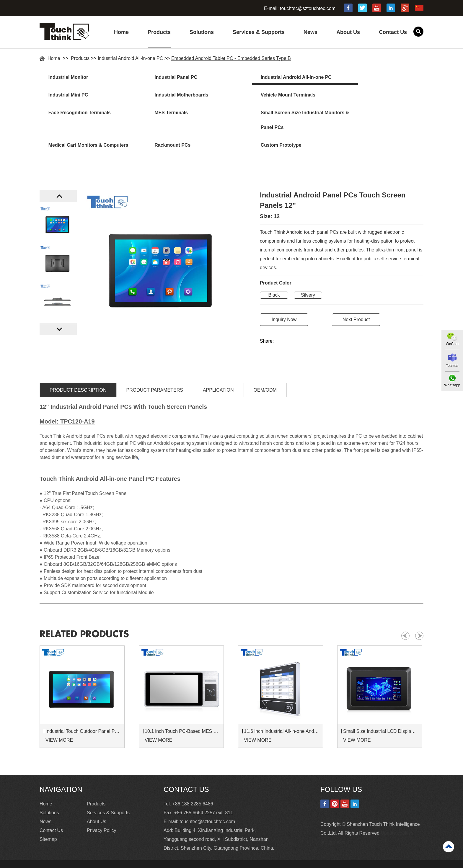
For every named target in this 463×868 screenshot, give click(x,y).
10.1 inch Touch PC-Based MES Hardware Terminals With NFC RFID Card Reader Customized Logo (182, 715)
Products (159, 32)
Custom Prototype (356, 114)
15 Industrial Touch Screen (94, 862)
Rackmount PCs (258, 114)
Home (121, 32)
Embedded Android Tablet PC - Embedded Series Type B (231, 58)
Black (274, 279)
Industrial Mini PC (355, 77)
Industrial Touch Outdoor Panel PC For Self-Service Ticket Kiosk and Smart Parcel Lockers (83, 715)
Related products (86, 618)
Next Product (356, 304)
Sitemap (48, 823)
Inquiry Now (284, 304)
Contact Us (393, 32)
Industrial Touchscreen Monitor (219, 862)
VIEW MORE (59, 724)
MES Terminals (352, 96)
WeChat (452, 344)
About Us (348, 32)
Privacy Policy (102, 814)
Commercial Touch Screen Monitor (294, 862)
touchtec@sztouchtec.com (308, 8)
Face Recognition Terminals (271, 96)
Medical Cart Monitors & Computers (171, 121)
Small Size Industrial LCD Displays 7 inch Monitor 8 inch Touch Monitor (381, 715)
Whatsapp (452, 385)
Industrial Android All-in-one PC (130, 58)
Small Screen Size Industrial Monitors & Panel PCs (80, 121)
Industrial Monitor (69, 77)
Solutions (202, 32)
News (310, 32)
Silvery (308, 279)
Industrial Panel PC (166, 77)
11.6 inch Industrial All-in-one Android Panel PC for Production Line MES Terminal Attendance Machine (281, 715)
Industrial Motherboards (76, 96)
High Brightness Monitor (155, 862)
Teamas (452, 366)
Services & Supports (259, 32)
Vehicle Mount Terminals (172, 96)
